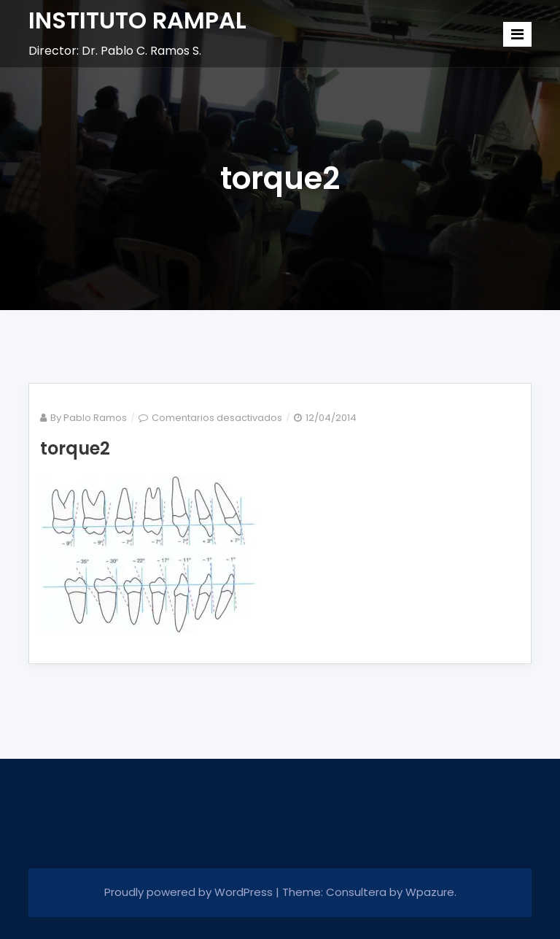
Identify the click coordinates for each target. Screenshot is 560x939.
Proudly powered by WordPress (190, 892)
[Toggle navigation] (517, 34)
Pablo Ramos (95, 418)
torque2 (75, 448)
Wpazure (430, 892)
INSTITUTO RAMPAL (137, 20)
